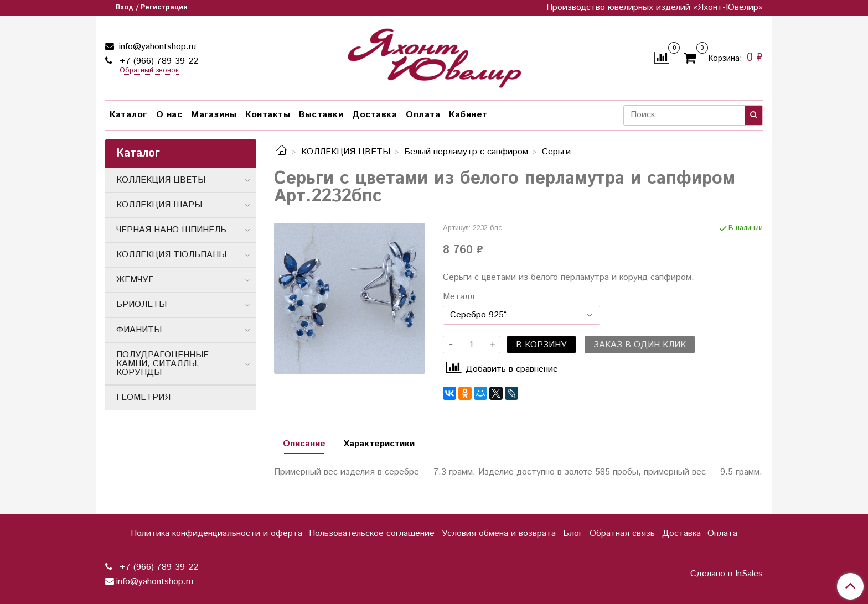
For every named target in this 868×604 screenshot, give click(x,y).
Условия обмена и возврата (499, 533)
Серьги (556, 152)
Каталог (128, 115)
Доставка (374, 115)
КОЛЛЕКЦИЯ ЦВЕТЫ (346, 152)
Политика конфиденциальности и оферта (216, 533)
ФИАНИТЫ (139, 330)
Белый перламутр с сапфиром (466, 152)
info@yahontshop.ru (156, 47)
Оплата (423, 115)
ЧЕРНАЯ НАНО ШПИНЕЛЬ (171, 230)
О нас (169, 115)
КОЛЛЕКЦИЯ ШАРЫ (159, 205)
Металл (459, 297)
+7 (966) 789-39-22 (157, 61)
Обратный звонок (149, 71)
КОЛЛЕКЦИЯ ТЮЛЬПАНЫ (171, 255)
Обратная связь (622, 533)
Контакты (268, 115)
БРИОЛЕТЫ (141, 304)
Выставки (321, 115)
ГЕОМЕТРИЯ (143, 397)
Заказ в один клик (640, 345)
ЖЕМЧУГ (135, 280)
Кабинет (468, 115)
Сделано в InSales (727, 574)
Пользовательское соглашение (372, 533)
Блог (573, 533)
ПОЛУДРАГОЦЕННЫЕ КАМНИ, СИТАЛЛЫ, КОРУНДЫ (162, 364)
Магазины (214, 115)
